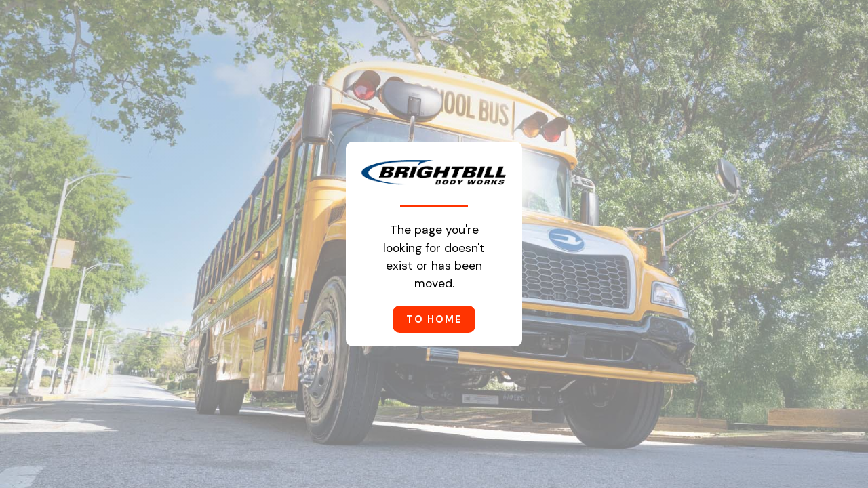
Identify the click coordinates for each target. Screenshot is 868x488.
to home (434, 319)
